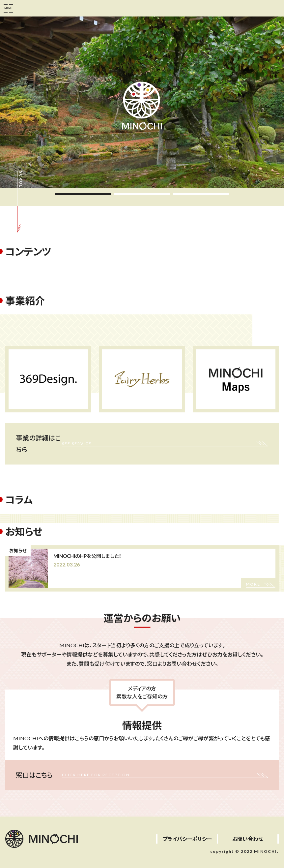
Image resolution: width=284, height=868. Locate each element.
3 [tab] (201, 194)
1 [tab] (83, 194)
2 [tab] (142, 194)
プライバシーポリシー (187, 839)
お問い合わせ (248, 839)
